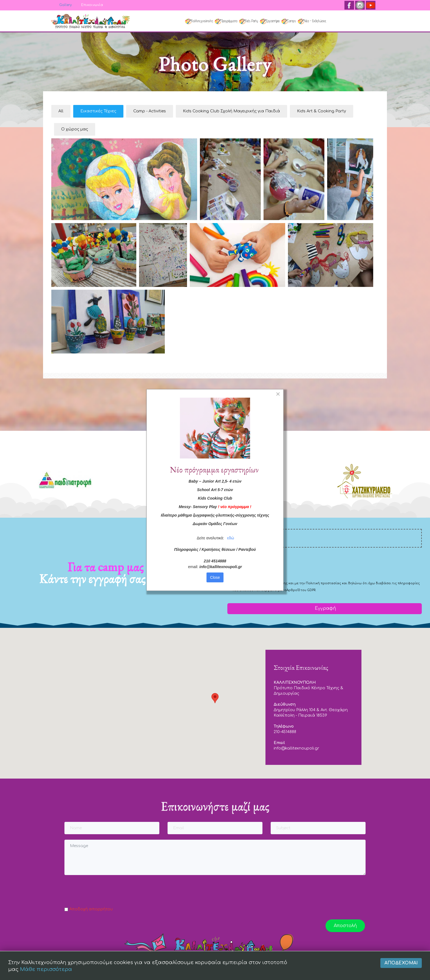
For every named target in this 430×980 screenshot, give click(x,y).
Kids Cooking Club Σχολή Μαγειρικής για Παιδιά (231, 111)
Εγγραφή (325, 608)
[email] (325, 538)
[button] (215, 698)
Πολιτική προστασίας (323, 583)
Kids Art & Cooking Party (322, 111)
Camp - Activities (150, 111)
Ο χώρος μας (75, 129)
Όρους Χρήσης (275, 583)
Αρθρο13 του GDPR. (301, 590)
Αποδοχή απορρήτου (91, 909)
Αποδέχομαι (401, 963)
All (61, 111)
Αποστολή (345, 926)
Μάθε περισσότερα (46, 969)
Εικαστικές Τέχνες (98, 111)
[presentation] (269, 564)
